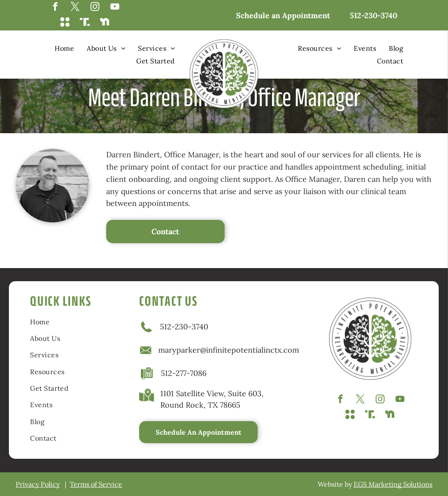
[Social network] (65, 23)
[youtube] (115, 8)
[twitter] (75, 8)
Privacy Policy (38, 484)
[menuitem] (64, 48)
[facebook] (55, 8)
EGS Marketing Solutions (393, 484)
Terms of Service (96, 484)
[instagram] (95, 8)
